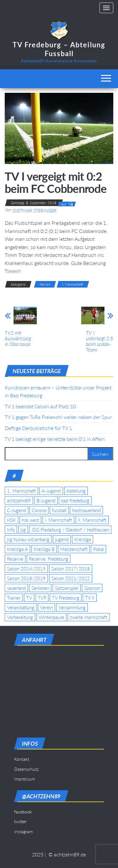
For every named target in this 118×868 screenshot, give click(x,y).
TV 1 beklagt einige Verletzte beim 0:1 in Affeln (55, 439)
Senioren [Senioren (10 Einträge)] (40, 588)
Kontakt (22, 759)
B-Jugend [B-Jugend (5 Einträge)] (46, 500)
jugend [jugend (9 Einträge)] (62, 539)
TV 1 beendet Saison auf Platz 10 (40, 406)
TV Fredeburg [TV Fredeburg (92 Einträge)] (66, 598)
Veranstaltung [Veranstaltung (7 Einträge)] (21, 607)
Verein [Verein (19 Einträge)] (46, 607)
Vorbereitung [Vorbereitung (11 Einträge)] (20, 617)
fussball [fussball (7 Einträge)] (59, 510)
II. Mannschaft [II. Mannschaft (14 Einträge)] (92, 520)
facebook (23, 812)
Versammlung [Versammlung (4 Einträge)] (72, 607)
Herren (45, 284)
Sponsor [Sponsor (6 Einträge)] (92, 588)
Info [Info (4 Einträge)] (11, 530)
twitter (20, 821)
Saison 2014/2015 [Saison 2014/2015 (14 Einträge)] (26, 569)
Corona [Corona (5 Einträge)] (39, 510)
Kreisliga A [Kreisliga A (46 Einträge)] (17, 549)
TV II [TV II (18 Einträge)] (90, 598)
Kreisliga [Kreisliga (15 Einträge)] (83, 539)
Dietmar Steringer (35, 211)
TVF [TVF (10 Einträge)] (42, 598)
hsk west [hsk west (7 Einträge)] (30, 520)
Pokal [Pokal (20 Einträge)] (98, 549)
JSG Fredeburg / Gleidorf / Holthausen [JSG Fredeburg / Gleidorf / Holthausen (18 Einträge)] (70, 530)
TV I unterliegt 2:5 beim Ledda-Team (99, 341)
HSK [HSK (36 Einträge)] (11, 520)
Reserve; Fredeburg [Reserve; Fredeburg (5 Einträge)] (49, 559)
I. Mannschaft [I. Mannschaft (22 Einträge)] (58, 520)
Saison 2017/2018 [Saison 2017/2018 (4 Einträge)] (71, 569)
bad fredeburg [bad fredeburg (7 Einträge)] (75, 500)
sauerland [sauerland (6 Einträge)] (16, 588)
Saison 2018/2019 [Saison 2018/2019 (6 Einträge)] (26, 578)
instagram (23, 831)
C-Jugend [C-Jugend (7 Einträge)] (17, 510)
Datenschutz (26, 769)
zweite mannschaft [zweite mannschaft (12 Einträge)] (89, 617)
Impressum (25, 779)
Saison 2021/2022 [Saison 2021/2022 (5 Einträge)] (71, 578)
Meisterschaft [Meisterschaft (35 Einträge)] (74, 549)
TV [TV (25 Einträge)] (29, 598)
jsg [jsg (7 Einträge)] (23, 530)
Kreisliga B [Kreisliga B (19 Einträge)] (44, 549)
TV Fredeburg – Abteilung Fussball (59, 49)
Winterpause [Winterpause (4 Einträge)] (51, 617)
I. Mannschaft (73, 284)
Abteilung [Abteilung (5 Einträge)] (76, 491)
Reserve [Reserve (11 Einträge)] (15, 559)
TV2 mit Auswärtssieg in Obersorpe (18, 338)
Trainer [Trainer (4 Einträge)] (14, 598)
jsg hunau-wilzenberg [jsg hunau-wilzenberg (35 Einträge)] (28, 539)
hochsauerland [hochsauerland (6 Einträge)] (86, 510)
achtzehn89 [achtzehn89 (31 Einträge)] (19, 500)
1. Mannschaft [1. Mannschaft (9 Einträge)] (21, 491)
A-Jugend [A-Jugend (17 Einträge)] (51, 491)
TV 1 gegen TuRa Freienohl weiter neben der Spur (58, 417)
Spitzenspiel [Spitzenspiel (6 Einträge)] (67, 588)
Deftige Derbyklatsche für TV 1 (38, 428)
